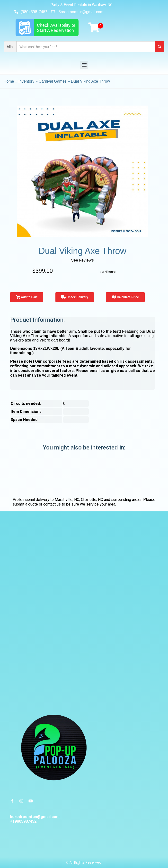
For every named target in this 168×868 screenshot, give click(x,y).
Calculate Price (125, 297)
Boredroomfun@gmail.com (81, 12)
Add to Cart (27, 297)
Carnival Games (53, 81)
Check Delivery (75, 297)
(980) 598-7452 (34, 12)
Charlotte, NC (92, 500)
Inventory (26, 81)
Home (9, 81)
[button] (84, 65)
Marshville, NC (67, 500)
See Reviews (83, 260)
